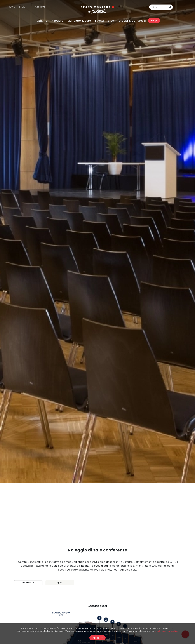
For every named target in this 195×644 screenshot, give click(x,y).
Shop (154, 21)
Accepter (98, 638)
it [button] (145, 7)
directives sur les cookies (166, 631)
